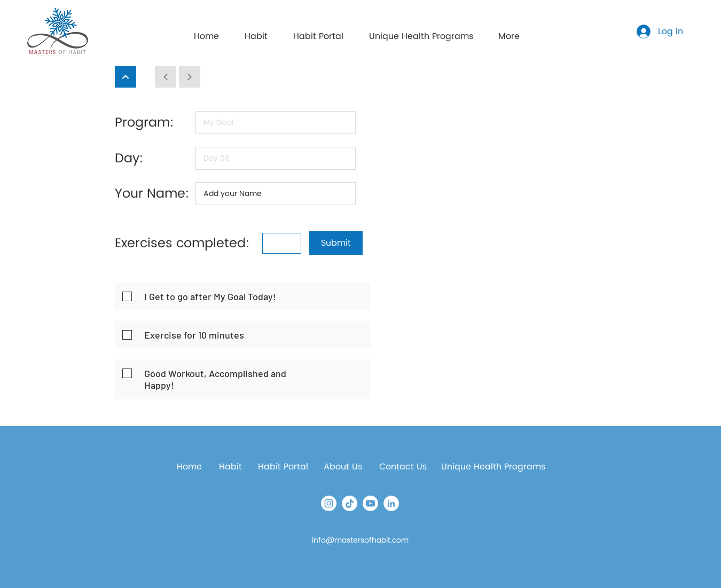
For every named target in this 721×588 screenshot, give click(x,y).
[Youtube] (370, 503)
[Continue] (126, 77)
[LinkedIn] (391, 503)
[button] (318, 32)
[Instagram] (329, 503)
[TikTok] (350, 503)
